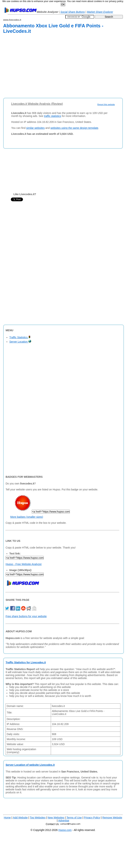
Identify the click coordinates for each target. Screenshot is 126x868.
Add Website (20, 818)
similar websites (35, 128)
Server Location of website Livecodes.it (30, 765)
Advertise (64, 821)
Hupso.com (65, 830)
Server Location (20, 342)
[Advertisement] (54, 66)
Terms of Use (74, 818)
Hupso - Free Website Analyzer (24, 564)
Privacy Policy (92, 818)
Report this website (106, 104)
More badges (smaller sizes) (27, 517)
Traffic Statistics (20, 337)
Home (7, 818)
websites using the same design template (74, 128)
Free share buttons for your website (26, 616)
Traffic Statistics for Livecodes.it (26, 662)
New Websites (56, 818)
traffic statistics (53, 116)
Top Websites (38, 818)
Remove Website (112, 818)
